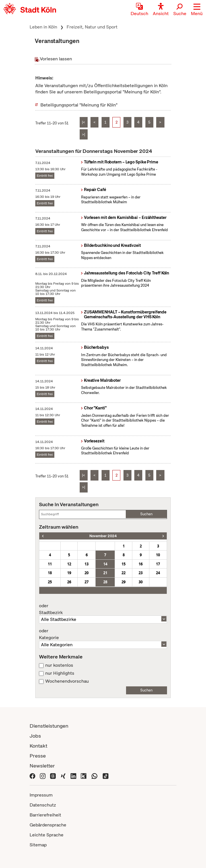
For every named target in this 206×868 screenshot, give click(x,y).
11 (50, 564)
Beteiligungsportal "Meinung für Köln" (79, 105)
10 (158, 555)
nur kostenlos (59, 665)
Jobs (35, 736)
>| (84, 135)
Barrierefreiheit (45, 815)
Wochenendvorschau (67, 681)
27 (86, 582)
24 (158, 573)
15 (123, 564)
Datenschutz (43, 805)
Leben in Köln (43, 27)
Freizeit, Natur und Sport (92, 27)
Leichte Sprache (47, 835)
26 (69, 582)
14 (105, 564)
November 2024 (103, 536)
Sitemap (38, 845)
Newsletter (42, 766)
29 (123, 582)
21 (105, 573)
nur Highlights (60, 673)
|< (84, 122)
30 (141, 582)
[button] (197, 10)
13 (86, 564)
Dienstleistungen (49, 726)
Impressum (41, 795)
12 (69, 564)
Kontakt (38, 746)
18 (50, 573)
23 (141, 573)
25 (50, 582)
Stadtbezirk (103, 609)
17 (158, 564)
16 (141, 564)
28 (105, 582)
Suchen (146, 514)
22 (123, 573)
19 (69, 573)
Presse (38, 756)
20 (86, 573)
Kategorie (103, 634)
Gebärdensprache (48, 825)
